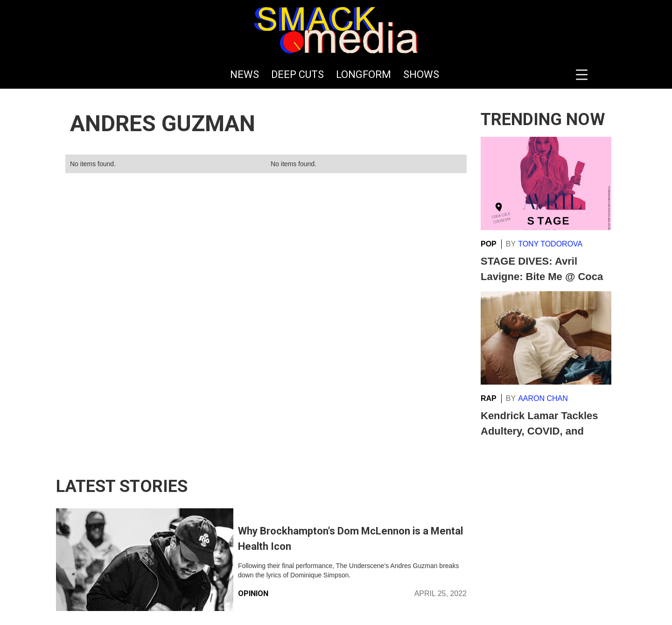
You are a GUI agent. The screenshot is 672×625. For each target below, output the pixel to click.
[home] (336, 30)
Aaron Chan (543, 398)
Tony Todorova (550, 244)
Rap (489, 398)
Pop (489, 244)
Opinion (253, 593)
